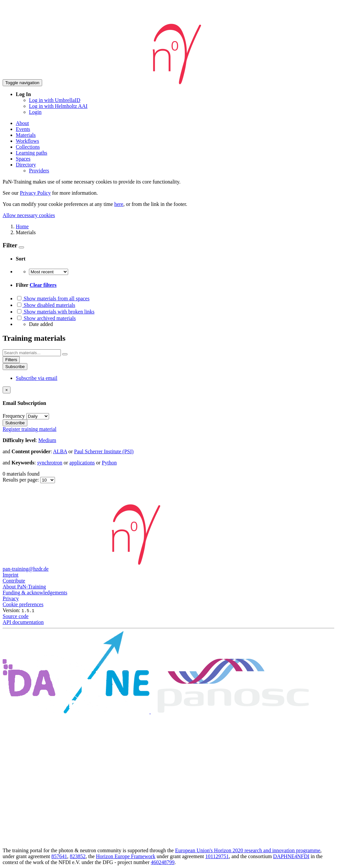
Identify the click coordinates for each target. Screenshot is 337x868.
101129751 (217, 856)
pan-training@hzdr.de (26, 569)
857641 (59, 856)
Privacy (11, 598)
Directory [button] (26, 165)
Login (35, 112)
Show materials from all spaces (53, 298)
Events (23, 129)
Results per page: (21, 480)
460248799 (163, 862)
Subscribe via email (37, 378)
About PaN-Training (24, 587)
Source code (16, 616)
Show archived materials (46, 318)
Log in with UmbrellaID (55, 100)
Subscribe (15, 367)
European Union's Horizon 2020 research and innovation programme (248, 850)
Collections (28, 147)
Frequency (14, 416)
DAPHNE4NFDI (291, 856)
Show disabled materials (45, 305)
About (22, 123)
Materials (26, 135)
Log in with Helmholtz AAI (58, 106)
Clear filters (43, 285)
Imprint (11, 575)
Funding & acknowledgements (35, 593)
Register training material (30, 429)
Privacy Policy (35, 193)
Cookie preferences (23, 604)
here (119, 204)
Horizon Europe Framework (125, 856)
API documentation (23, 622)
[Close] (7, 390)
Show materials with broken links (55, 312)
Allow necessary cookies (29, 215)
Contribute (14, 581)
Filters (11, 360)
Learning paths (32, 153)
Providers (39, 171)
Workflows (27, 141)
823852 (78, 856)
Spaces (23, 159)
